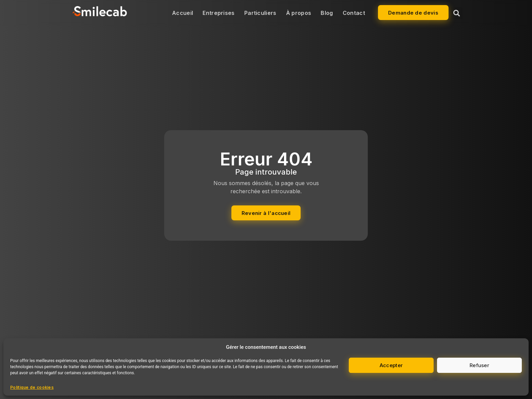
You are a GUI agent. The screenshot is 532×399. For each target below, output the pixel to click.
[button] (457, 13)
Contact (354, 13)
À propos (299, 13)
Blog (327, 13)
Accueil (183, 13)
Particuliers (260, 13)
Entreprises (218, 13)
